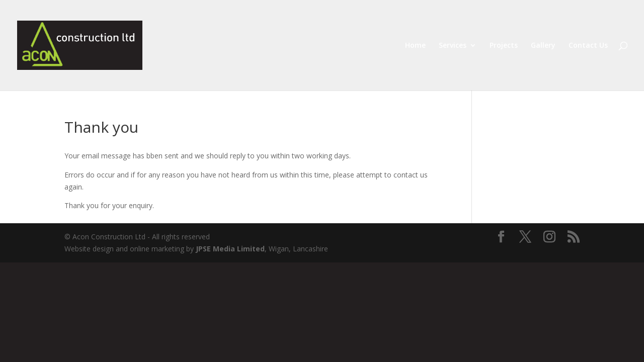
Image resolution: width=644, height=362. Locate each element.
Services (453, 46)
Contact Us (588, 46)
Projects (504, 46)
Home (415, 46)
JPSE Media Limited (230, 249)
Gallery (543, 46)
